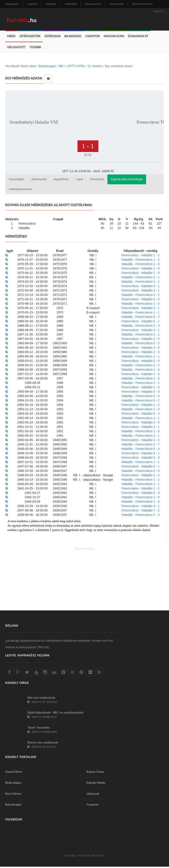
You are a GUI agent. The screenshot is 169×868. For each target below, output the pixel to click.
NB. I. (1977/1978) (72, 67)
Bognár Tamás (95, 773)
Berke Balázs (13, 784)
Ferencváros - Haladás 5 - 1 (141, 454)
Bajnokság (73, 37)
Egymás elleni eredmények (127, 181)
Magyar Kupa (114, 37)
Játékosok (51, 4)
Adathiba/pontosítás (20, 190)
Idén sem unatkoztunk (41, 699)
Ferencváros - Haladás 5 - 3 (141, 393)
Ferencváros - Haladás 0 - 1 (141, 468)
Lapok (80, 181)
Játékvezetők (117, 4)
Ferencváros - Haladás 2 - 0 (141, 340)
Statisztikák (71, 4)
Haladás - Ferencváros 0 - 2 (141, 296)
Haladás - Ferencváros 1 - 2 (141, 261)
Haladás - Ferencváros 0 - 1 (141, 278)
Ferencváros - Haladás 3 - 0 (141, 300)
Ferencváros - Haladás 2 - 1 (141, 309)
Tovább (35, 48)
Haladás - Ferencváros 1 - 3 (141, 265)
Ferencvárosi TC (151, 123)
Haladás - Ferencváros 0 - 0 (141, 472)
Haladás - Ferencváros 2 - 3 (141, 327)
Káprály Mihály (96, 784)
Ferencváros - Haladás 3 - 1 (141, 292)
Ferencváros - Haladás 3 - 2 (141, 441)
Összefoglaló (16, 181)
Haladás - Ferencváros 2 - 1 (141, 336)
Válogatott (16, 48)
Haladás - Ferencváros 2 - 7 (141, 446)
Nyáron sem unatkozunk (43, 744)
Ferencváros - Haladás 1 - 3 (141, 375)
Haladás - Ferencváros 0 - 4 (141, 450)
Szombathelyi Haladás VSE (34, 123)
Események (97, 181)
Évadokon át (138, 37)
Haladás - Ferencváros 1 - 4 (141, 371)
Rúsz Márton (13, 795)
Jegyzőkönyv (61, 181)
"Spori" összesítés (39, 729)
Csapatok (32, 4)
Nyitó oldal (28, 67)
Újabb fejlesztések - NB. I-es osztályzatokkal (55, 714)
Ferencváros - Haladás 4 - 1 (141, 507)
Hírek (11, 37)
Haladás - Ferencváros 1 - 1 (141, 283)
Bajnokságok (12, 4)
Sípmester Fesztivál (142, 4)
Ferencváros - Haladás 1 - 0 (141, 270)
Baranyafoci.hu (93, 4)
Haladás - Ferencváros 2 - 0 (141, 380)
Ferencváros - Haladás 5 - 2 (141, 415)
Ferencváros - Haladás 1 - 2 (141, 256)
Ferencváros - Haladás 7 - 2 (141, 512)
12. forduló (95, 67)
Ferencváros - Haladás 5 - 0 (141, 459)
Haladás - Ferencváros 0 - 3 (141, 397)
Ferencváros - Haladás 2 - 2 (141, 476)
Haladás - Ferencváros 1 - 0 (141, 305)
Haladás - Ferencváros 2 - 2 (141, 366)
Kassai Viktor (14, 773)
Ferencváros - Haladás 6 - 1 (141, 287)
